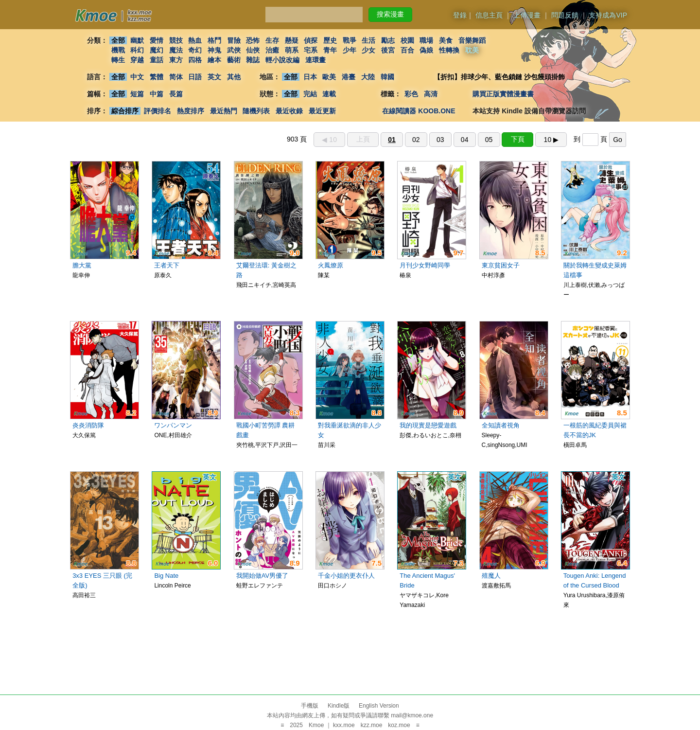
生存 (272, 40)
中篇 (157, 94)
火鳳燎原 (331, 265)
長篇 (176, 94)
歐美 (330, 77)
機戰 (118, 50)
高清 (431, 94)
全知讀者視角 (501, 425)
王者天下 (167, 265)
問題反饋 (565, 15)
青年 (330, 50)
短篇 (137, 94)
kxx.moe (344, 725)
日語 (195, 77)
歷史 (330, 40)
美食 (446, 40)
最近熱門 (224, 111)
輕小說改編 (282, 60)
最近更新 (322, 111)
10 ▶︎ (551, 140)
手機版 (310, 706)
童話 (157, 60)
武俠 (234, 50)
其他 (234, 77)
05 (489, 140)
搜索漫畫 (390, 14)
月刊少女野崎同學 (425, 265)
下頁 (518, 139)
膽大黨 (82, 265)
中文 (137, 77)
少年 (350, 50)
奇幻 (195, 50)
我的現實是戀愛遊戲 (428, 425)
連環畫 (315, 60)
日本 (310, 77)
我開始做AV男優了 (262, 576)
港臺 (349, 77)
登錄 (460, 15)
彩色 (411, 94)
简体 (176, 77)
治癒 (272, 50)
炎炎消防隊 (88, 425)
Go (618, 140)
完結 (310, 94)
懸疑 (292, 40)
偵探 (311, 40)
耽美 (472, 50)
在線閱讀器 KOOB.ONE (419, 111)
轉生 (118, 60)
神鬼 (214, 50)
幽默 (137, 40)
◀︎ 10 (329, 140)
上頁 (363, 139)
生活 (369, 40)
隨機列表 (256, 111)
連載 (330, 94)
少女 (369, 50)
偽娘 (427, 50)
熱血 (195, 40)
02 (416, 140)
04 (465, 140)
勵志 (388, 40)
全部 (118, 40)
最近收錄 (289, 111)
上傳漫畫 (527, 15)
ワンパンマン (173, 425)
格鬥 (214, 40)
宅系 (311, 50)
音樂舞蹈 (472, 40)
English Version (379, 706)
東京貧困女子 (501, 265)
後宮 (388, 50)
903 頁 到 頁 (456, 139)
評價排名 (157, 111)
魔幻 (157, 50)
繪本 (214, 60)
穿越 (137, 60)
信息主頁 (489, 15)
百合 (407, 50)
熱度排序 (191, 111)
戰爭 (350, 40)
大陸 (368, 77)
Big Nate (166, 576)
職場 (427, 40)
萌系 (292, 50)
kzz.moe (372, 725)
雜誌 (253, 60)
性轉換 (449, 50)
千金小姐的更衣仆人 (346, 576)
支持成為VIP (608, 15)
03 (440, 140)
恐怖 (253, 40)
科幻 (137, 50)
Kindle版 (339, 706)
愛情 (157, 40)
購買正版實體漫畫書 (503, 94)
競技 (176, 40)
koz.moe (399, 725)
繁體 (157, 77)
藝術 (234, 60)
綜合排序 (125, 111)
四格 (195, 60)
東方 (176, 60)
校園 (407, 40)
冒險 (234, 40)
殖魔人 (491, 576)
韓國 (387, 77)
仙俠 (253, 50)
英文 (214, 77)
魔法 (176, 50)
